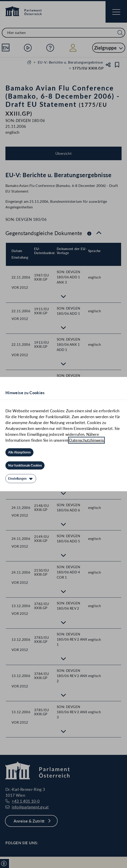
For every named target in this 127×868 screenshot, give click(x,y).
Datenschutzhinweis (86, 440)
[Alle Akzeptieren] (19, 452)
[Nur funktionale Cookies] (25, 465)
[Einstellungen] (21, 479)
